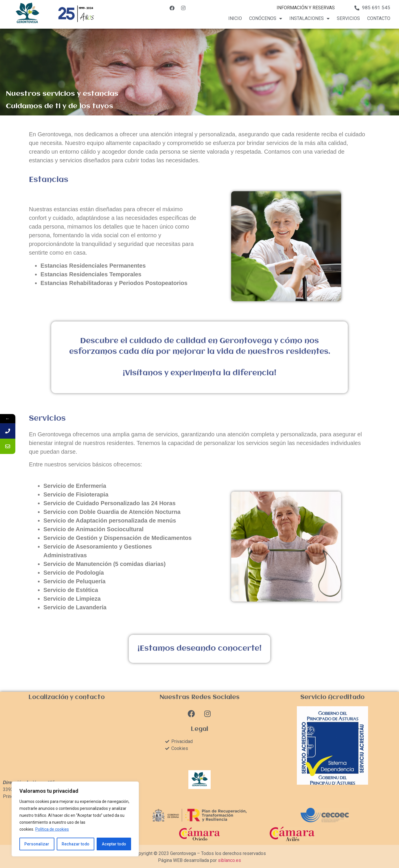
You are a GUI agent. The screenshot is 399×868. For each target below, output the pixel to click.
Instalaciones (309, 19)
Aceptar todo (114, 844)
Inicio (235, 18)
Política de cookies (52, 830)
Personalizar (37, 844)
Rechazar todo (75, 844)
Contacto (379, 18)
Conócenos (266, 19)
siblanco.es (229, 860)
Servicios (348, 18)
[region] (75, 819)
